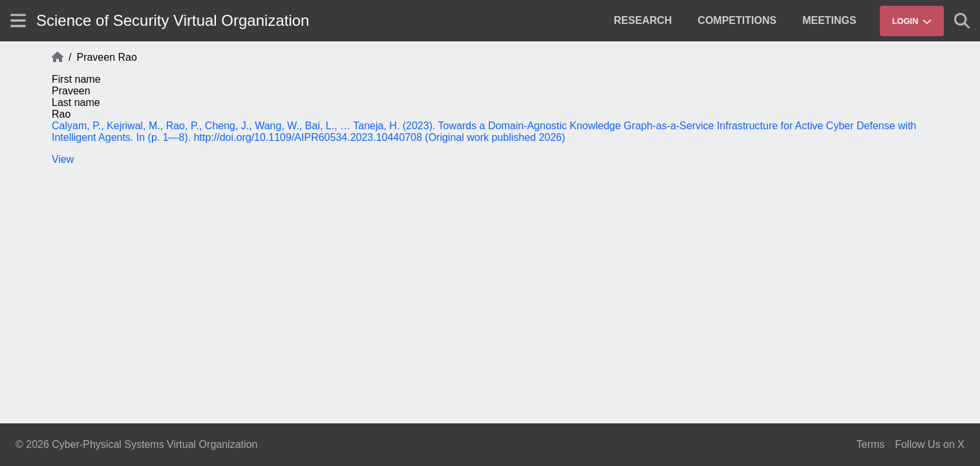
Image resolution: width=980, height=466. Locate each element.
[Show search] (962, 21)
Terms (871, 444)
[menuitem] (643, 21)
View (63, 159)
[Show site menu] (18, 20)
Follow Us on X (930, 444)
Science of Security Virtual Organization (173, 20)
